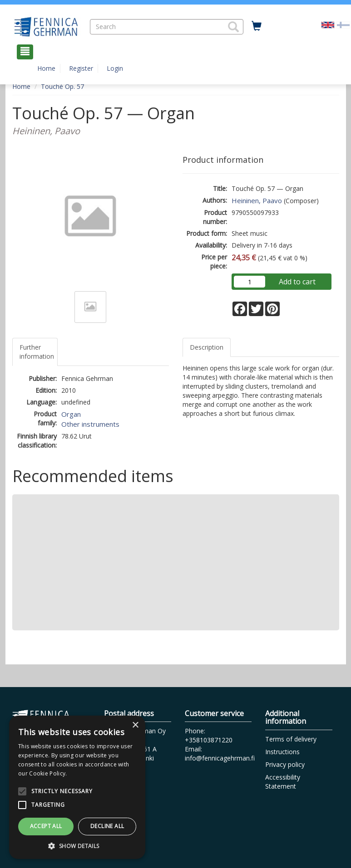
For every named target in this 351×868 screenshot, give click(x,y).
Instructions (282, 752)
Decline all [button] (107, 826)
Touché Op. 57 (62, 86)
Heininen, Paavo (257, 200)
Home (46, 68)
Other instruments (90, 424)
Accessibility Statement (283, 782)
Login (115, 68)
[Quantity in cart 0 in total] (257, 26)
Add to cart (297, 282)
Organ (71, 414)
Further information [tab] (37, 352)
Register (81, 68)
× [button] (135, 725)
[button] (233, 27)
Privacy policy (285, 764)
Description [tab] (207, 347)
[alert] (77, 787)
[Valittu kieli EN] (328, 24)
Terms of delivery (291, 739)
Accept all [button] (46, 826)
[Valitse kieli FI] (343, 24)
